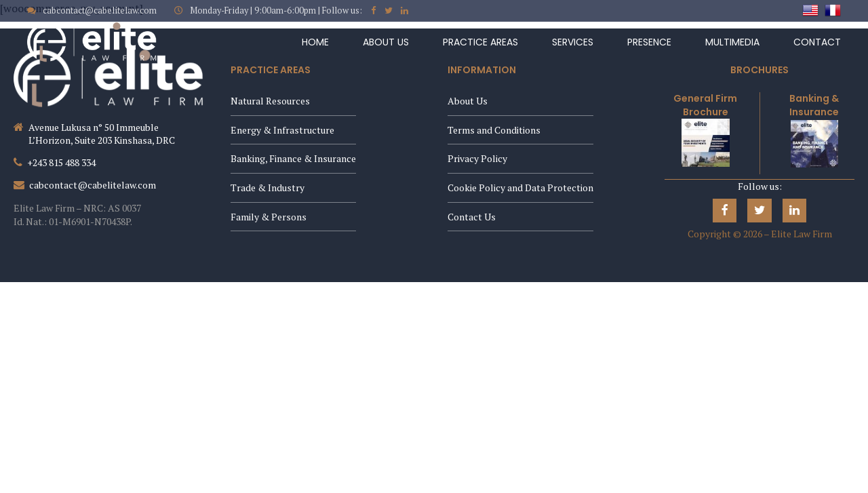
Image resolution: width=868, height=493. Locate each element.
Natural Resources (270, 101)
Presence (649, 42)
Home (315, 42)
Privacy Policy (477, 158)
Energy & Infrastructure (282, 130)
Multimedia (732, 42)
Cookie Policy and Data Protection (520, 188)
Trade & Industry (268, 188)
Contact (817, 42)
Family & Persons (269, 217)
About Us (386, 42)
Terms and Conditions (494, 130)
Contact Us (472, 217)
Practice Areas (480, 42)
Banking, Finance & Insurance (293, 158)
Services (573, 42)
